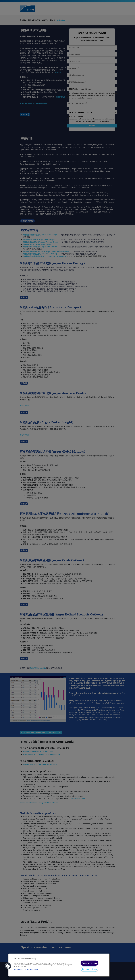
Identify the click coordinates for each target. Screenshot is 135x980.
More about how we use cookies (26, 969)
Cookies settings (89, 969)
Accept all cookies (89, 963)
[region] (59, 965)
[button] (8, 966)
